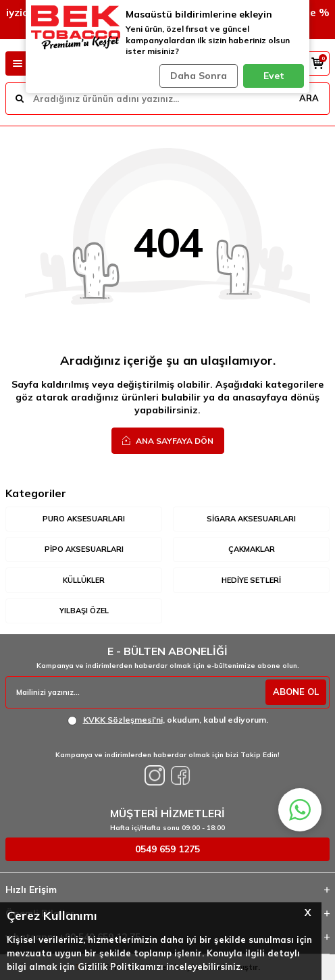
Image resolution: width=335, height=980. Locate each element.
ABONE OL (296, 692)
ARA (309, 98)
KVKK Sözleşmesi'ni (123, 720)
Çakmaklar (252, 549)
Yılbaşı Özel (84, 611)
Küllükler (84, 580)
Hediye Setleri (251, 580)
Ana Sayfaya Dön (168, 440)
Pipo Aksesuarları (84, 549)
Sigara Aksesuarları (251, 519)
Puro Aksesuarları (84, 519)
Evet (274, 76)
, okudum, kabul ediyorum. (168, 720)
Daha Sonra (199, 76)
